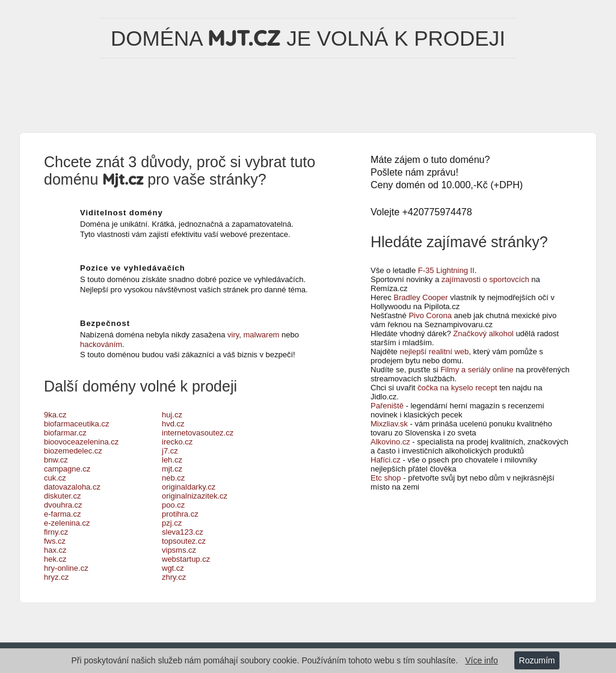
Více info (481, 660)
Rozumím (537, 660)
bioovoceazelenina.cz (81, 442)
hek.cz (55, 559)
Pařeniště (387, 406)
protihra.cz (180, 514)
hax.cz (55, 550)
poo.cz (173, 505)
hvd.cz (173, 424)
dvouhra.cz (63, 505)
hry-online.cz (66, 568)
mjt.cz (172, 469)
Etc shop (386, 478)
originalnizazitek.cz (195, 496)
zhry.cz (174, 577)
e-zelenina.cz (67, 523)
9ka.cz (55, 415)
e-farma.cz (62, 514)
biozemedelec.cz (73, 451)
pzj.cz (172, 523)
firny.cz (56, 532)
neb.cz (173, 478)
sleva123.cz (183, 532)
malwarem (262, 335)
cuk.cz (55, 478)
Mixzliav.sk (389, 424)
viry (233, 335)
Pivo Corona (430, 315)
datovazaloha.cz (72, 487)
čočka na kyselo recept (457, 388)
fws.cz (55, 541)
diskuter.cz (62, 496)
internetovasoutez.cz (198, 433)
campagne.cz (67, 469)
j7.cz (170, 451)
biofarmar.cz (65, 433)
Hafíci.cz (386, 460)
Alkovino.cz (390, 442)
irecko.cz (177, 442)
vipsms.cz (179, 550)
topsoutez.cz (184, 541)
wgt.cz (173, 568)
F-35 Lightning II (446, 270)
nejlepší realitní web (434, 352)
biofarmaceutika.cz (76, 424)
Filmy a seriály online (477, 370)
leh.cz (172, 460)
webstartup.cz (186, 559)
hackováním (101, 344)
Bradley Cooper (420, 297)
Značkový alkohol (483, 333)
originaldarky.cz (189, 487)
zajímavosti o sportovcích (485, 279)
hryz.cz (56, 577)
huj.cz (172, 415)
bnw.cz (56, 460)
